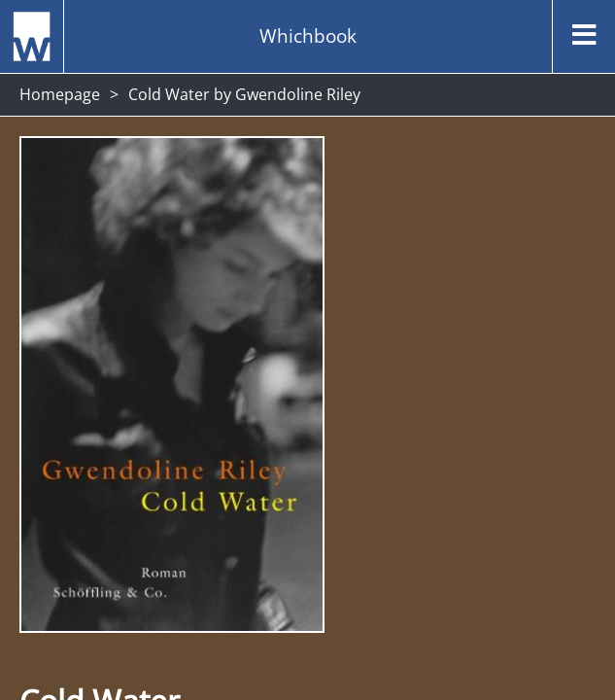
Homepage (60, 94)
